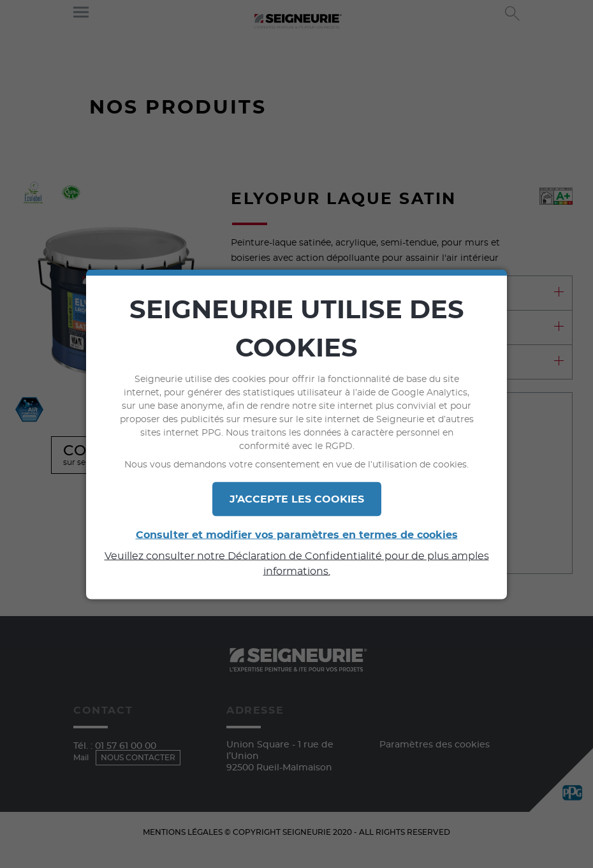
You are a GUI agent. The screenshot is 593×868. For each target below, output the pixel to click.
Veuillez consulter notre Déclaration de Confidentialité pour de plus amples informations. (297, 563)
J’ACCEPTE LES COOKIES (297, 499)
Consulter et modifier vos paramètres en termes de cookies (297, 534)
